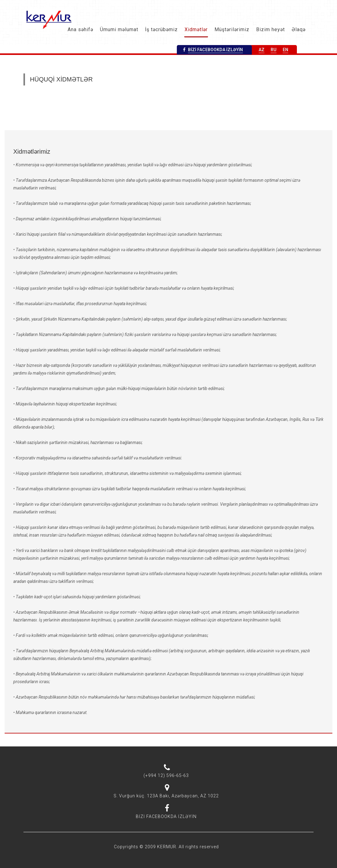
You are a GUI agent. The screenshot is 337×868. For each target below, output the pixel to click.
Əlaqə (299, 29)
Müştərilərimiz (232, 29)
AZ (262, 50)
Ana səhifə (80, 29)
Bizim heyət (270, 29)
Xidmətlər (196, 29)
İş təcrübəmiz (161, 29)
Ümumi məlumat (119, 29)
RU (274, 50)
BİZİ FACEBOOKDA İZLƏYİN (215, 50)
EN (285, 50)
